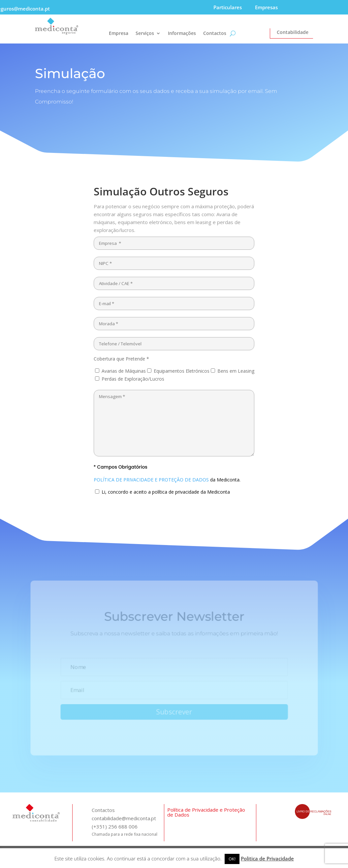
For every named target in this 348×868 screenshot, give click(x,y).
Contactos (215, 34)
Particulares (228, 7)
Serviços (145, 34)
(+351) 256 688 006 (115, 826)
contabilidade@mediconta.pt (124, 818)
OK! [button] (232, 859)
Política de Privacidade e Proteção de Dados (206, 812)
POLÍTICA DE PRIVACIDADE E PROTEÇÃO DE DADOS (151, 480)
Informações (182, 34)
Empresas (266, 7)
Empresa (119, 34)
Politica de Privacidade (267, 858)
